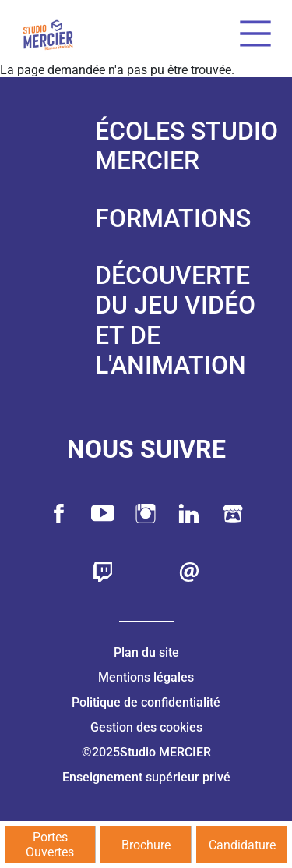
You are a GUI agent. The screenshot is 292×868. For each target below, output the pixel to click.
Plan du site (146, 652)
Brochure (146, 845)
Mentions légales (146, 677)
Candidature (242, 845)
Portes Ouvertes (50, 845)
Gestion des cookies (146, 727)
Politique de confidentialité (146, 702)
